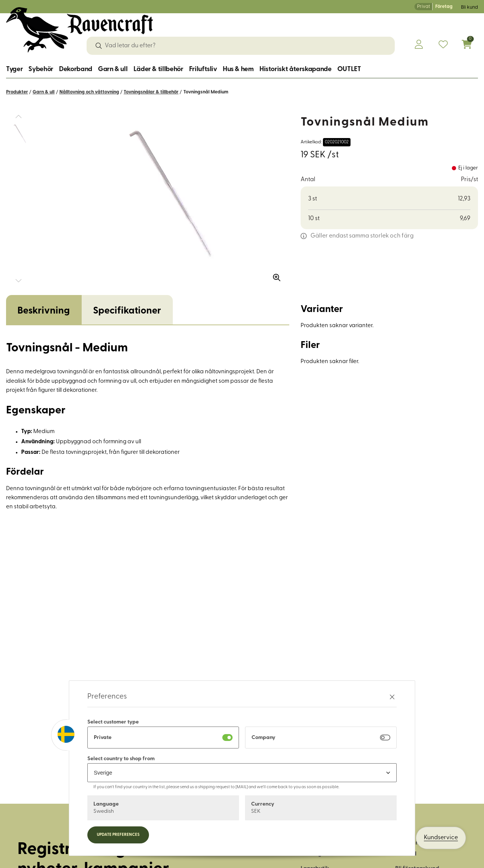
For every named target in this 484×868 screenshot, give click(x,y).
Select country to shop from (121, 759)
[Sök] (99, 46)
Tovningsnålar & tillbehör (151, 92)
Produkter (17, 92)
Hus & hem (238, 69)
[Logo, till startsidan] (80, 30)
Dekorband (76, 69)
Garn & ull (113, 69)
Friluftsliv (203, 69)
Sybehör (41, 69)
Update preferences (118, 835)
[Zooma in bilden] (274, 275)
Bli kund (469, 7)
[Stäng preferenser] (392, 697)
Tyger (14, 69)
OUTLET (349, 69)
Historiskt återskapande (296, 69)
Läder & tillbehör (158, 69)
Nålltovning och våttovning (89, 92)
